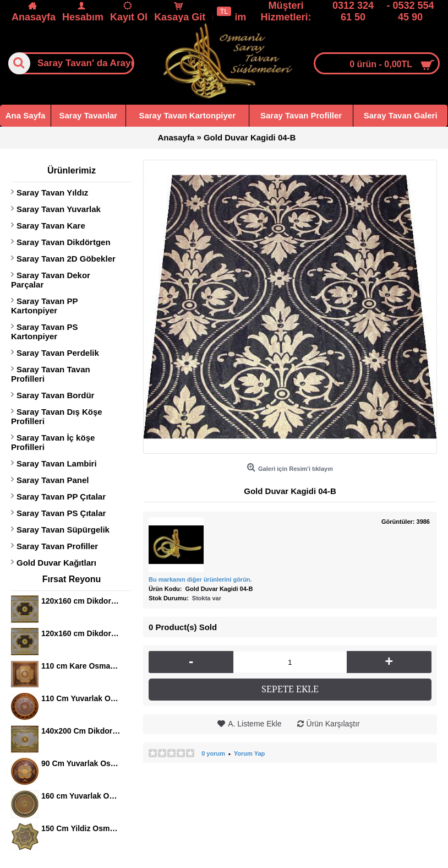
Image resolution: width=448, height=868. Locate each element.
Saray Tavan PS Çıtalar (61, 513)
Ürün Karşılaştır (333, 724)
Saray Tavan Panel (53, 480)
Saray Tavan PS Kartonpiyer (44, 332)
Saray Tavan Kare (51, 226)
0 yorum (213, 753)
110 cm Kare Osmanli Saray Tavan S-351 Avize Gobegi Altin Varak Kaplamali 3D (81, 666)
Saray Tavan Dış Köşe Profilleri (57, 416)
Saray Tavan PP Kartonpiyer (44, 306)
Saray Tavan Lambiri (57, 463)
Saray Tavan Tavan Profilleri (51, 374)
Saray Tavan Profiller (57, 546)
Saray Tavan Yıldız (52, 192)
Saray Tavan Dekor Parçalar (51, 280)
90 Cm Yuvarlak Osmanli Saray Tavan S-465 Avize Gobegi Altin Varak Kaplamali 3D (81, 763)
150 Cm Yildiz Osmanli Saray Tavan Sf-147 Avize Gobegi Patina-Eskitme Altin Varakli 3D (81, 828)
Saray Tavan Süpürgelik (63, 530)
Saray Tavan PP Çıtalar (61, 497)
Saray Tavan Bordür (55, 395)
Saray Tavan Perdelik (58, 353)
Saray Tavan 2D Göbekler (66, 259)
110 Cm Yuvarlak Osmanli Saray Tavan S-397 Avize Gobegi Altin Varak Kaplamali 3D (81, 698)
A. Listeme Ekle (255, 724)
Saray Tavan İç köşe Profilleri (53, 442)
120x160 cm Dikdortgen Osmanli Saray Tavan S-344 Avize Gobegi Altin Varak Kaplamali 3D (81, 601)
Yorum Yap (249, 753)
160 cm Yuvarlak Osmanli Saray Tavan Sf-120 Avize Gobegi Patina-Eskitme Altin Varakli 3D (81, 796)
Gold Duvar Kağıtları (56, 563)
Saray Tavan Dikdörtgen (64, 242)
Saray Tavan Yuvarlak (59, 209)
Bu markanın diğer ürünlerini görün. (200, 579)
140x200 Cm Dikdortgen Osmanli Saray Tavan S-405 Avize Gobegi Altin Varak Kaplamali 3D (81, 731)
